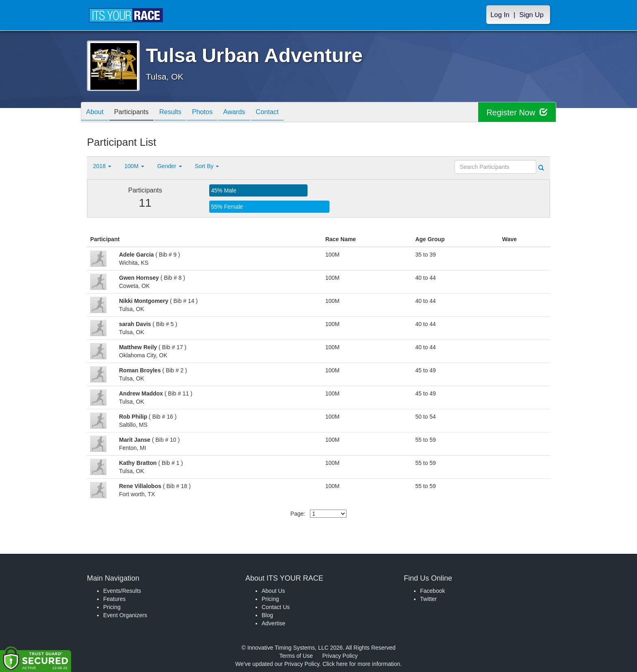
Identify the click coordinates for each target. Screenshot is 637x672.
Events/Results (122, 591)
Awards (248, 113)
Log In (500, 15)
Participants (136, 113)
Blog (267, 615)
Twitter (428, 599)
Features (114, 599)
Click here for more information (361, 664)
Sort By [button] (207, 166)
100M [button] (134, 166)
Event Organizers (125, 615)
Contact (284, 113)
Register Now (517, 112)
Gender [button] (170, 166)
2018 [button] (102, 166)
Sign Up (531, 15)
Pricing (112, 607)
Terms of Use (296, 656)
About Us (273, 591)
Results (178, 113)
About (96, 113)
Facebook (432, 591)
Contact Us (276, 607)
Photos (213, 113)
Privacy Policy (340, 656)
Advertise (273, 623)
